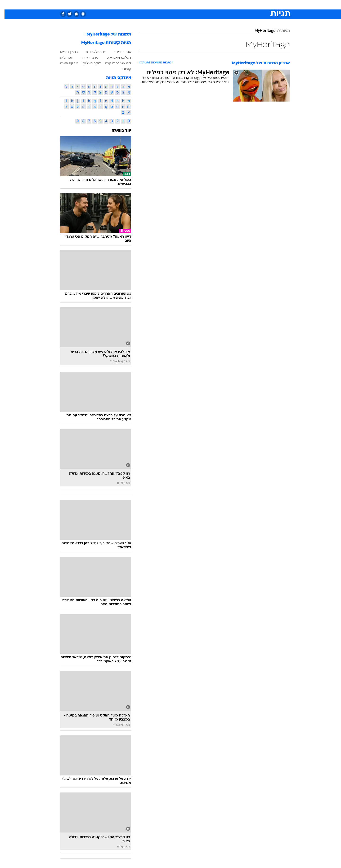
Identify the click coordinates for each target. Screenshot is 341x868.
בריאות (168, 5)
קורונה (122, 69)
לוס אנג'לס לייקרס (114, 63)
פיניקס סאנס (65, 63)
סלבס (208, 5)
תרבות (223, 5)
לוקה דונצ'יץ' (87, 63)
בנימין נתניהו (65, 52)
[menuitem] (251, 5)
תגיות (281, 31)
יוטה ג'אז (62, 58)
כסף (195, 5)
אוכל (182, 5)
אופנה (116, 5)
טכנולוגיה (134, 5)
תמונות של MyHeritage (104, 34)
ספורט (238, 5)
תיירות (152, 5)
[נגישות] (7, 5)
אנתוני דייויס (118, 52)
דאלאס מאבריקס (114, 58)
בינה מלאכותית (92, 52)
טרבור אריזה (85, 58)
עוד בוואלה (117, 131)
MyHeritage (261, 31)
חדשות (254, 5)
